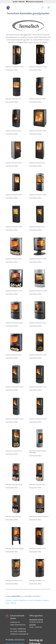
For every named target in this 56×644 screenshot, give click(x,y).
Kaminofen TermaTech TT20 (13, 517)
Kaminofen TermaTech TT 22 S (14, 259)
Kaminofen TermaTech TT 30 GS (38, 195)
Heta (7, 603)
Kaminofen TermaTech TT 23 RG (38, 67)
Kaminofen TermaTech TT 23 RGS (15, 67)
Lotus (31, 600)
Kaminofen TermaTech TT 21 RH (38, 419)
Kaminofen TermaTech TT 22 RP (38, 259)
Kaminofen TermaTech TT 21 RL (38, 387)
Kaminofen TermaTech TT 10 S (37, 549)
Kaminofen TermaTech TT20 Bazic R (39, 517)
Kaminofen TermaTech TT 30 (37, 227)
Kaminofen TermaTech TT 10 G (14, 581)
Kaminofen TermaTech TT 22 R (14, 291)
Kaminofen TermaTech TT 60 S (14, 163)
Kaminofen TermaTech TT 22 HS (14, 323)
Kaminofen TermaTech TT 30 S (14, 195)
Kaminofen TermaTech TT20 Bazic (15, 549)
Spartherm (23, 600)
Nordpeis (38, 600)
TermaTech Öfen (12, 70)
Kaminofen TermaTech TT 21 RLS (14, 387)
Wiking (13, 603)
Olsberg (8, 600)
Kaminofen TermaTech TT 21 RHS (15, 419)
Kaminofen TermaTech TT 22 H (38, 323)
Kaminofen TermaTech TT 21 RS (38, 355)
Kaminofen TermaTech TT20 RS (14, 484)
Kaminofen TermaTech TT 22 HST (38, 291)
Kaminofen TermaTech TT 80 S (37, 99)
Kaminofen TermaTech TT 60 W (38, 131)
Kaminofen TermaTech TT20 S (37, 484)
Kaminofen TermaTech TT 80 (13, 131)
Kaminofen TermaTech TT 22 (13, 355)
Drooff (15, 600)
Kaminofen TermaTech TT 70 (13, 99)
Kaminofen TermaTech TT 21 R (14, 451)
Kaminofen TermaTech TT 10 (37, 581)
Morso (46, 600)
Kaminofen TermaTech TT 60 (37, 163)
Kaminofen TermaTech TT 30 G (14, 227)
